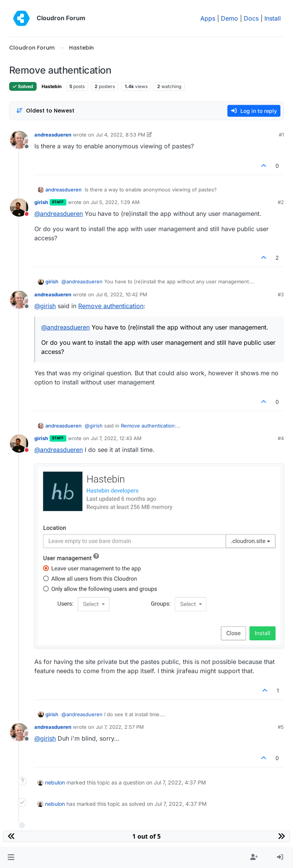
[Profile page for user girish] (19, 207)
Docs (251, 18)
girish (41, 202)
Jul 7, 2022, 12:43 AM (116, 438)
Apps (208, 18)
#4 (281, 438)
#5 (281, 727)
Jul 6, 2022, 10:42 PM (122, 294)
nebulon (55, 782)
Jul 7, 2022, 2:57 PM (120, 727)
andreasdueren (53, 135)
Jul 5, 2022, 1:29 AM (115, 202)
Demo (229, 18)
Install (273, 18)
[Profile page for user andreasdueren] (19, 140)
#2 (281, 202)
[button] (11, 857)
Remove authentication (111, 306)
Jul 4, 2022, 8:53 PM (121, 135)
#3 (281, 294)
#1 (281, 135)
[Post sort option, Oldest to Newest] (45, 111)
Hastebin (52, 86)
